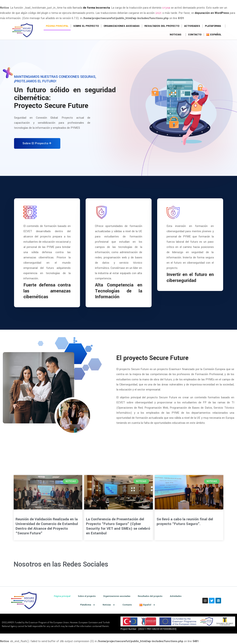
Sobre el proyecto (86, 26)
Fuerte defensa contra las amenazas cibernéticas (47, 291)
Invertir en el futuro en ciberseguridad (190, 277)
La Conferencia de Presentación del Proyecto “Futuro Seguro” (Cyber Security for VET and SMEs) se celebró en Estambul (118, 526)
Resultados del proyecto (162, 26)
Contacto (195, 35)
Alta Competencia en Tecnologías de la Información (119, 291)
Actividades (192, 26)
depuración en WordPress (212, 13)
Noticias (176, 35)
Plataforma (214, 26)
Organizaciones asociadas (122, 26)
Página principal (57, 26)
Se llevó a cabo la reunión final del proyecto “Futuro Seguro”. (185, 522)
